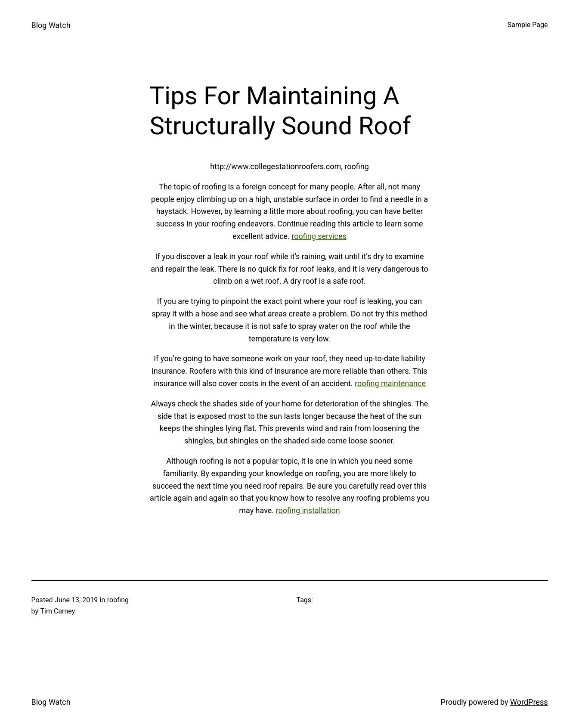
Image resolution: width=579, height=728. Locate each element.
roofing (118, 600)
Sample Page (528, 25)
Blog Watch (51, 25)
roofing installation (308, 510)
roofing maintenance (390, 383)
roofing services (319, 236)
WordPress (529, 702)
